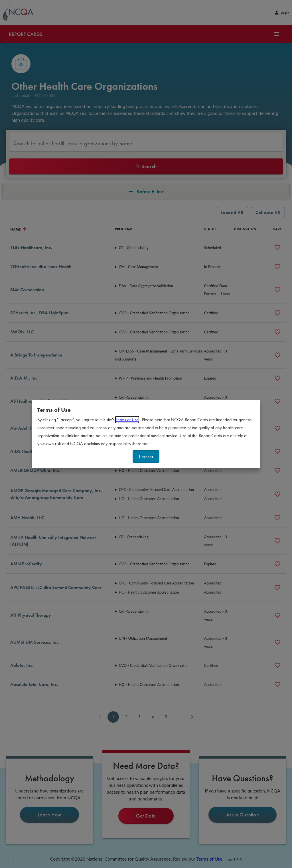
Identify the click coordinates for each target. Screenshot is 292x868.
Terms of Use (127, 420)
